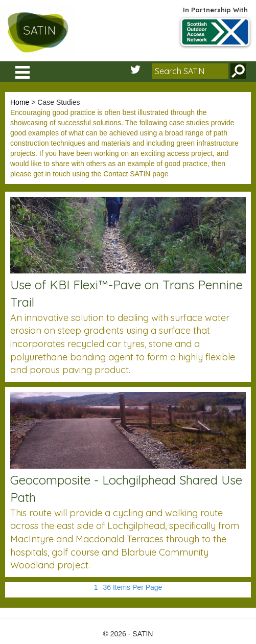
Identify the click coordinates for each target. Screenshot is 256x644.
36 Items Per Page (132, 587)
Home (20, 102)
